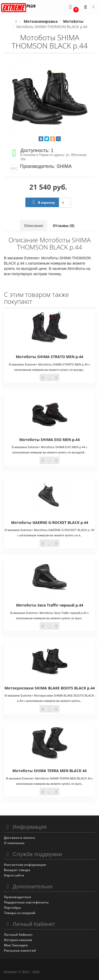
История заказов (18, 940)
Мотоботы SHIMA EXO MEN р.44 (49, 440)
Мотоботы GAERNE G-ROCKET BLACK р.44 (50, 522)
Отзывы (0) (64, 226)
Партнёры (12, 908)
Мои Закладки (16, 945)
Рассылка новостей (20, 950)
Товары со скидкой (20, 913)
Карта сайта (14, 875)
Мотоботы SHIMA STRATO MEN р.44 (49, 357)
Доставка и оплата (19, 838)
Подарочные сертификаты (26, 902)
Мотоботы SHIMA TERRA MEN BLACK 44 (49, 771)
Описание (34, 226)
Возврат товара (17, 870)
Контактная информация (25, 865)
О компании (14, 843)
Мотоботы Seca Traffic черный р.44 (50, 605)
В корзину (43, 202)
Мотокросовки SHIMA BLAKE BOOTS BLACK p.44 (50, 688)
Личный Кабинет (18, 935)
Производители (18, 897)
